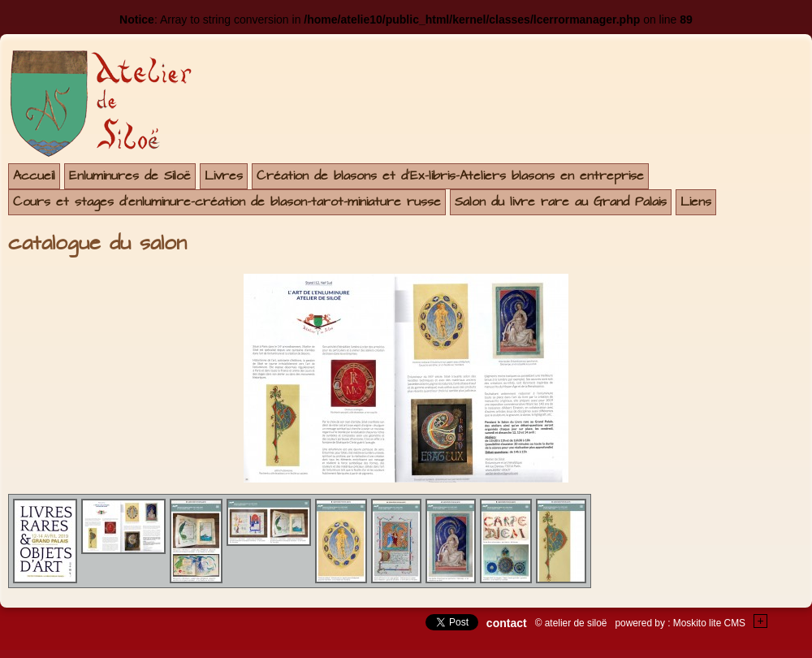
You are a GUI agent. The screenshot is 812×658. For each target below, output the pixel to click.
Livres (224, 176)
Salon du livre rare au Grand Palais (561, 202)
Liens (696, 202)
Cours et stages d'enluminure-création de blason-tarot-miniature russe (227, 202)
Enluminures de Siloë (130, 176)
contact (507, 623)
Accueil (34, 176)
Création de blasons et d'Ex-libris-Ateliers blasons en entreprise (450, 176)
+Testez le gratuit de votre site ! (761, 621)
